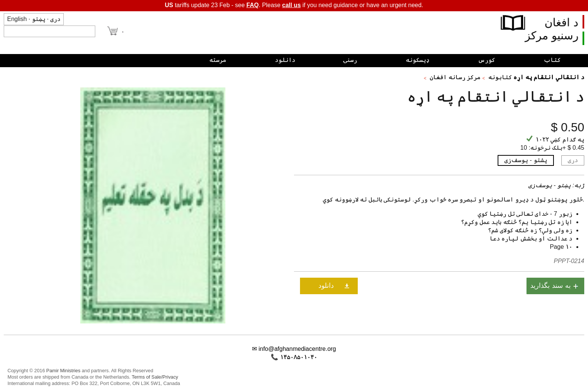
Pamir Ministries (63, 371)
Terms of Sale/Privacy (155, 377)
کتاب (552, 60)
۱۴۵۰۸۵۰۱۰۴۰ (299, 357)
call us (291, 5)
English (17, 19)
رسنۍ (350, 60)
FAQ (253, 5)
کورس (487, 60)
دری (55, 19)
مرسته (218, 60)
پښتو (39, 19)
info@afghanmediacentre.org (297, 349)
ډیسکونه (418, 60)
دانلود (285, 60)
